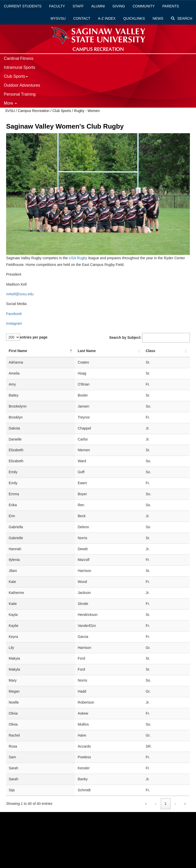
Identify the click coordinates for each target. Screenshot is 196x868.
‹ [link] (156, 804)
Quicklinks (134, 18)
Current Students (23, 6)
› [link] (175, 804)
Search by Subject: (125, 337)
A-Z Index (107, 18)
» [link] (185, 804)
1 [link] (166, 804)
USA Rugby (78, 258)
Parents (171, 6)
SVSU (10, 111)
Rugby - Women (87, 111)
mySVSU (58, 18)
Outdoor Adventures (22, 85)
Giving (119, 6)
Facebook (14, 314)
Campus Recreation (34, 111)
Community (144, 6)
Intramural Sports (20, 67)
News (158, 18)
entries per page (34, 337)
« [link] (146, 804)
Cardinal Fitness (19, 58)
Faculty (57, 6)
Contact (82, 18)
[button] (71, 351)
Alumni (98, 6)
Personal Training (20, 94)
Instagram (14, 323)
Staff (78, 6)
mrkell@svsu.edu (20, 294)
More (10, 103)
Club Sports (16, 76)
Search (182, 18)
